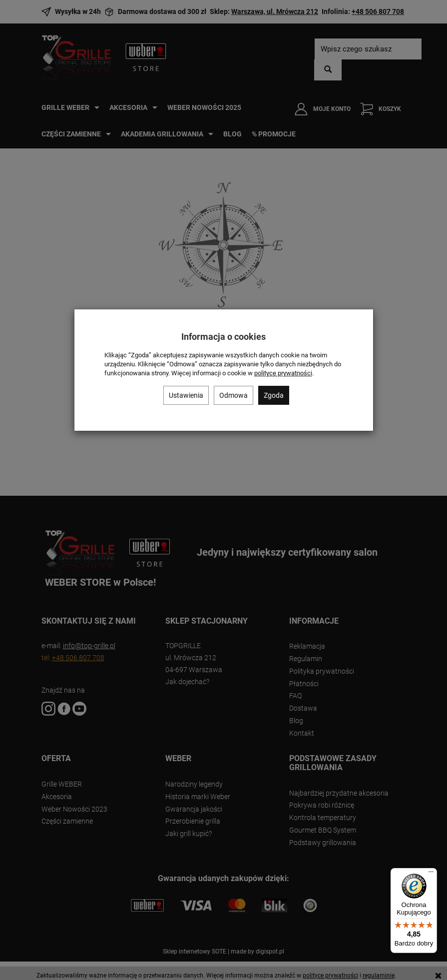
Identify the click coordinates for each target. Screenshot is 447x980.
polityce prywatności (283, 373)
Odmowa (233, 395)
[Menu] (431, 874)
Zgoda (274, 395)
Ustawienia (186, 395)
